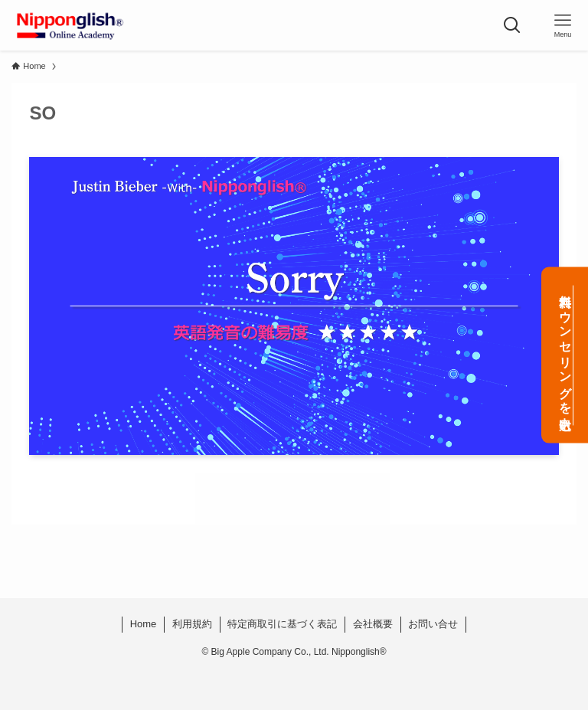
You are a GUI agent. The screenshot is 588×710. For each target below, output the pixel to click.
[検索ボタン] (512, 25)
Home (144, 624)
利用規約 (192, 624)
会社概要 (373, 624)
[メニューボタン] (563, 25)
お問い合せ (433, 624)
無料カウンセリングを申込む (565, 355)
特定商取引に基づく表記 (282, 624)
